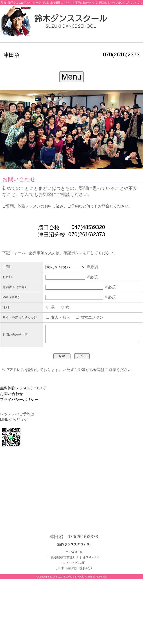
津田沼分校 (52, 235)
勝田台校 (49, 228)
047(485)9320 (88, 227)
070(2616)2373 (121, 54)
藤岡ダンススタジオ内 (74, 550)
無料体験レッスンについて (23, 394)
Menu (71, 77)
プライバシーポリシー (19, 405)
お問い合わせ (11, 400)
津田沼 (11, 55)
